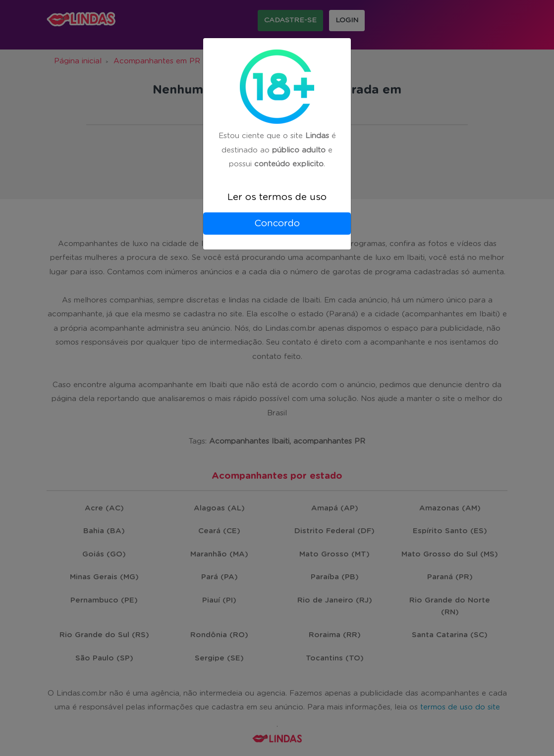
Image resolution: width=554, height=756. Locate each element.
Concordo (277, 224)
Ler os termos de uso (277, 197)
